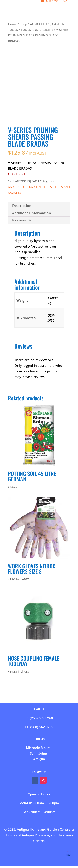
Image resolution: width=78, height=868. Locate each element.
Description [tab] (22, 206)
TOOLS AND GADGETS (37, 30)
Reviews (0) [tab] (21, 220)
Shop (23, 24)
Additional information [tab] (32, 213)
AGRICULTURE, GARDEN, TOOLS (30, 187)
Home (12, 24)
